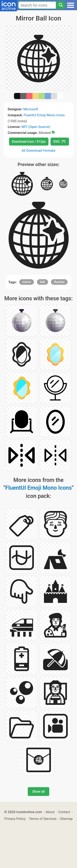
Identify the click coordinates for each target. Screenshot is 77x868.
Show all (38, 792)
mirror (27, 282)
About (50, 812)
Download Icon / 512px (29, 142)
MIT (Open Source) (36, 127)
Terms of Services (43, 819)
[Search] (61, 5)
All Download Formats (38, 150)
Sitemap (66, 819)
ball (43, 282)
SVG (59, 142)
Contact (64, 812)
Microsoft (31, 109)
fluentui (59, 282)
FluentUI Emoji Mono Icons (44, 115)
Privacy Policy (15, 819)
